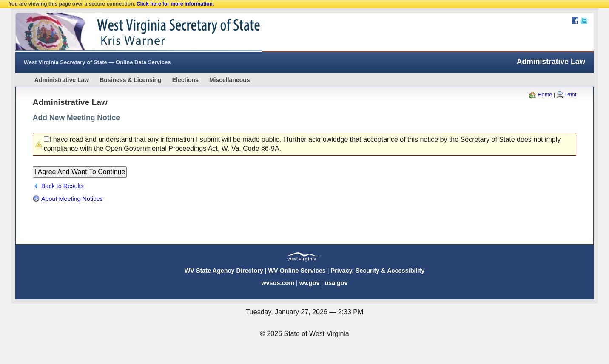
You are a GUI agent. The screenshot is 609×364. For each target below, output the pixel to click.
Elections (185, 80)
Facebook (575, 20)
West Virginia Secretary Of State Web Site (125, 32)
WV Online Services (297, 271)
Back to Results (63, 186)
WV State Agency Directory (224, 271)
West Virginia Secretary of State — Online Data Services (97, 62)
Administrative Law (62, 80)
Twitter (584, 20)
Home (545, 95)
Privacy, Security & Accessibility (377, 271)
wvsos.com (278, 283)
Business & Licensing (130, 80)
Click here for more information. (175, 4)
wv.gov (310, 283)
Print (571, 95)
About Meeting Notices (72, 199)
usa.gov (336, 283)
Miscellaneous (230, 80)
